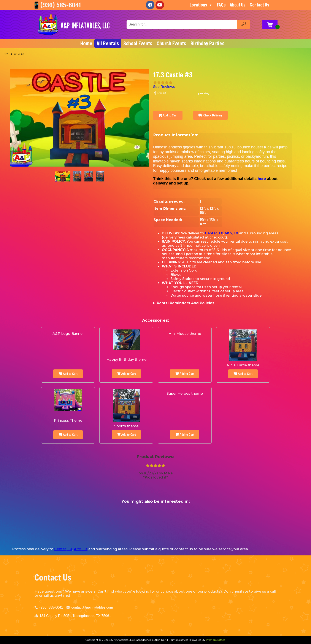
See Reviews (164, 87)
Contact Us (259, 5)
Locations (201, 5)
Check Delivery (210, 115)
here (262, 179)
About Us (238, 5)
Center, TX (214, 233)
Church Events (171, 43)
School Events (138, 43)
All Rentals (108, 43)
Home (86, 43)
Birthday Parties (207, 43)
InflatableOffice (216, 640)
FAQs (221, 5)
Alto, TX (231, 233)
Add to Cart (168, 115)
